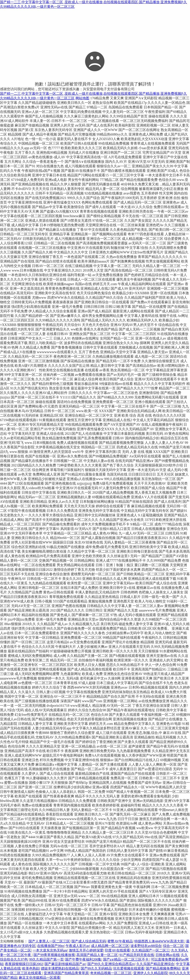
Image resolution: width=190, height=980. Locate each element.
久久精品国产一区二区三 (151, 950)
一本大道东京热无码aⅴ (50, 950)
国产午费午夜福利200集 (83, 959)
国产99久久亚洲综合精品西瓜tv (111, 964)
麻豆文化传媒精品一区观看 (39, 978)
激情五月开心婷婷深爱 (86, 950)
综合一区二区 (173, 946)
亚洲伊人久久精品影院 (151, 973)
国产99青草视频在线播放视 (54, 955)
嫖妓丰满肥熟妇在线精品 (60, 968)
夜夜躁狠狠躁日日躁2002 (24, 964)
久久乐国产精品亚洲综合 (155, 964)
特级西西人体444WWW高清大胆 (159, 941)
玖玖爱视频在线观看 (129, 968)
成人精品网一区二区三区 (110, 946)
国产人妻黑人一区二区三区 (49, 941)
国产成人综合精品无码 (89, 941)
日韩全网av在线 (167, 955)
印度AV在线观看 (117, 950)
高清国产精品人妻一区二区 (97, 955)
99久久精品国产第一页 (46, 959)
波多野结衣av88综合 (146, 946)
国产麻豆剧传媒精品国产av (65, 964)
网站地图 (82, 98)
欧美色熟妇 (31, 968)
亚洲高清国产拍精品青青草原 (66, 973)
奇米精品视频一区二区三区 (111, 973)
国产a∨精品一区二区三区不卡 (126, 959)
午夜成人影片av (78, 946)
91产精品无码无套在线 (137, 955)
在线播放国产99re (50, 946)
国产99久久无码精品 (96, 968)
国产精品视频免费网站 (163, 968)
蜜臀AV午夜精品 (120, 941)
